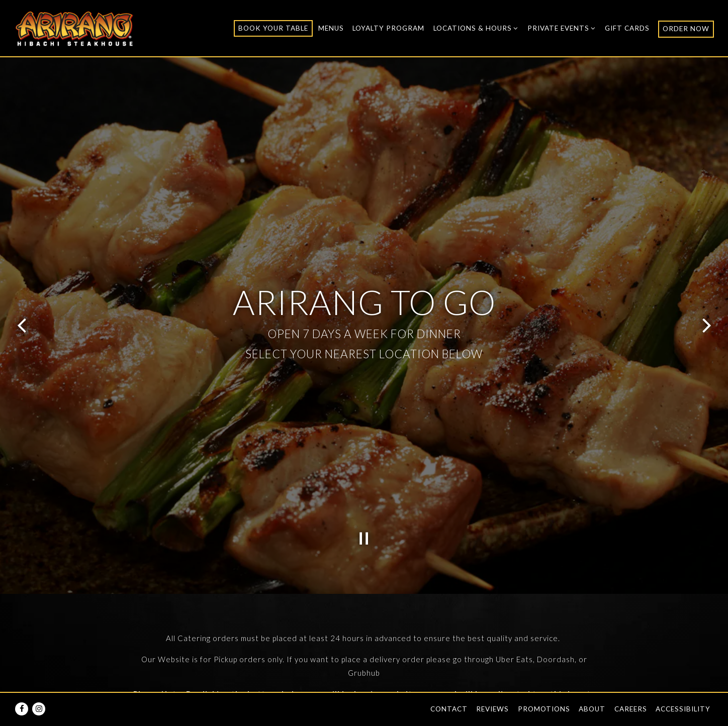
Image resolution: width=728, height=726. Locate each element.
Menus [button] (331, 28)
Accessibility (683, 709)
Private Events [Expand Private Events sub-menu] (562, 27)
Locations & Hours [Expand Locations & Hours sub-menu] (476, 27)
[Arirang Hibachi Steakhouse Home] (74, 28)
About (592, 709)
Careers (631, 709)
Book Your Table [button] (273, 28)
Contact (449, 709)
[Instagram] (39, 709)
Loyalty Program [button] (388, 28)
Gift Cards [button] (627, 28)
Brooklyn (369, 672)
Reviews (492, 709)
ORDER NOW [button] (686, 29)
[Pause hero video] (364, 472)
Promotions (544, 709)
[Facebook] (22, 709)
